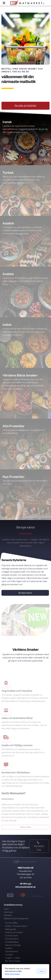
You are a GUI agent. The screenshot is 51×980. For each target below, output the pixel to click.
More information (12, 974)
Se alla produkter (25, 106)
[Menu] (4, 3)
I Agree (42, 971)
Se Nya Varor (25, 593)
